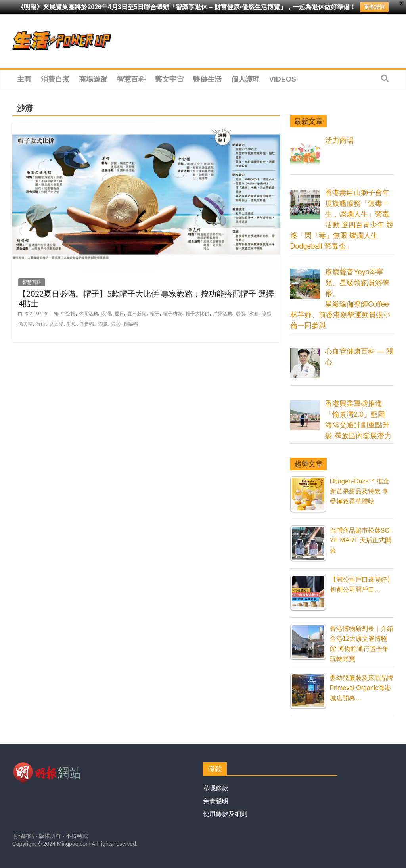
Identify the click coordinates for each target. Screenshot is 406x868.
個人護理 (245, 79)
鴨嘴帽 (131, 324)
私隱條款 (216, 788)
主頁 (24, 79)
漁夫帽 (25, 324)
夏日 (119, 314)
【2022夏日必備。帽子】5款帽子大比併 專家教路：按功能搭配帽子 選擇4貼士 (146, 298)
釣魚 (71, 324)
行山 (41, 324)
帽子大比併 (197, 314)
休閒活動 (88, 314)
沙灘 (253, 314)
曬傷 (240, 314)
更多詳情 (374, 7)
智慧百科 (131, 79)
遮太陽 (56, 324)
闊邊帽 (87, 324)
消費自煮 (55, 79)
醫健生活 (207, 79)
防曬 (102, 324)
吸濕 (106, 314)
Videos (283, 79)
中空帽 (68, 314)
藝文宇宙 (169, 79)
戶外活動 (222, 314)
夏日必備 (137, 314)
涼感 (266, 314)
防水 (115, 324)
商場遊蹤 (93, 79)
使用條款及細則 (225, 814)
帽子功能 (172, 314)
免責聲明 (216, 801)
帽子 (155, 314)
